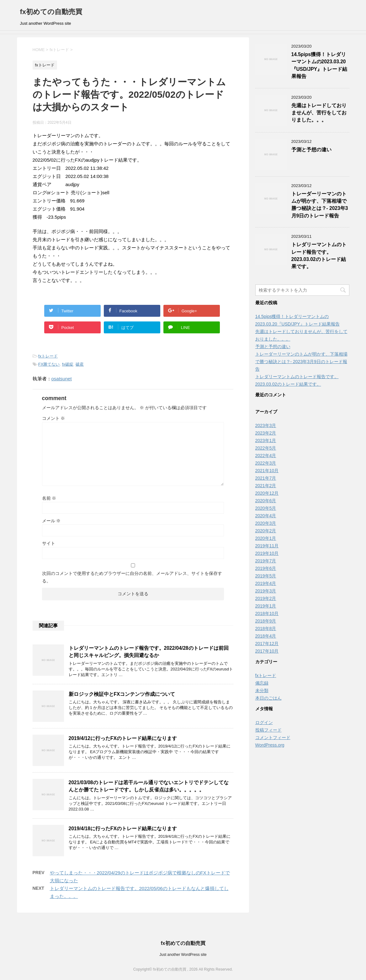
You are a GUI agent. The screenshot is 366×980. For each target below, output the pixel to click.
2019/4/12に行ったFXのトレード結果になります (123, 738)
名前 (49, 498)
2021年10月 (267, 471)
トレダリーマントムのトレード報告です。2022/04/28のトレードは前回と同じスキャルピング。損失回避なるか (149, 652)
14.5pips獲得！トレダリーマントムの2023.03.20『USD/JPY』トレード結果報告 (319, 65)
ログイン (264, 722)
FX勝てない (49, 364)
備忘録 (262, 683)
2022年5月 (266, 448)
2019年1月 (266, 606)
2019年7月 (266, 561)
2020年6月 (266, 501)
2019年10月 (267, 553)
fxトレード (48, 356)
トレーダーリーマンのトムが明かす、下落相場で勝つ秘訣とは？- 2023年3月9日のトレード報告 (320, 205)
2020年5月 (266, 508)
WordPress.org (270, 745)
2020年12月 (267, 493)
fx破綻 (68, 364)
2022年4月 (266, 456)
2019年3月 (266, 591)
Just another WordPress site (183, 955)
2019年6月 (266, 568)
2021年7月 (266, 478)
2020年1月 (266, 538)
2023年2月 (266, 433)
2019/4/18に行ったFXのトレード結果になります (123, 829)
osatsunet (62, 379)
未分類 (262, 691)
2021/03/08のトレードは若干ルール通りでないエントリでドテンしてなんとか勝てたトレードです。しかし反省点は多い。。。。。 (149, 786)
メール (51, 521)
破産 (80, 364)
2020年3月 (266, 523)
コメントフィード (273, 738)
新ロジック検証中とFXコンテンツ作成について (122, 694)
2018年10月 (267, 613)
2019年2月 (266, 598)
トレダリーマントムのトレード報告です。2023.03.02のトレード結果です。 (319, 255)
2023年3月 (266, 425)
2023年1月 (266, 440)
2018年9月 (266, 621)
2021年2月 (266, 486)
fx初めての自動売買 (51, 12)
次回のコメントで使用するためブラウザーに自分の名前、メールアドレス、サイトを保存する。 (132, 577)
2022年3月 (266, 463)
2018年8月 (266, 628)
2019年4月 (266, 583)
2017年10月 (267, 651)
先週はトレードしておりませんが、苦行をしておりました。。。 (319, 113)
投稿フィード (268, 730)
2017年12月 (267, 644)
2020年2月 (266, 531)
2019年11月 (267, 546)
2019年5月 (266, 576)
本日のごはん (268, 698)
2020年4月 (266, 516)
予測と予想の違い (311, 150)
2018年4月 (266, 636)
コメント (54, 418)
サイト (49, 543)
